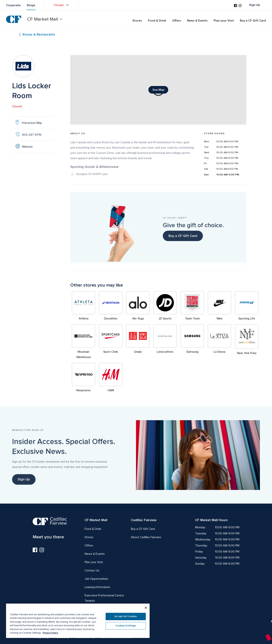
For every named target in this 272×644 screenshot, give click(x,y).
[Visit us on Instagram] (240, 6)
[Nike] (219, 306)
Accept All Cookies (126, 616)
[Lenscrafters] (165, 342)
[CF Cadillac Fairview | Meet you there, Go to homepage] (50, 528)
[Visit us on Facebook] (236, 6)
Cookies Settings (126, 626)
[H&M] (111, 378)
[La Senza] (219, 342)
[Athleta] (83, 306)
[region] (78, 621)
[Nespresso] (83, 378)
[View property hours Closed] (61, 5)
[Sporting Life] (247, 306)
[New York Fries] (247, 342)
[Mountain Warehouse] (83, 342)
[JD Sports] (165, 306)
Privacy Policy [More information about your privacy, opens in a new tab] (50, 633)
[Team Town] (192, 306)
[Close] (146, 608)
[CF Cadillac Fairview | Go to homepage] (14, 19)
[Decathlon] (111, 306)
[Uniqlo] (138, 342)
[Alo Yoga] (138, 306)
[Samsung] (192, 342)
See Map (160, 91)
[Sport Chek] (111, 342)
